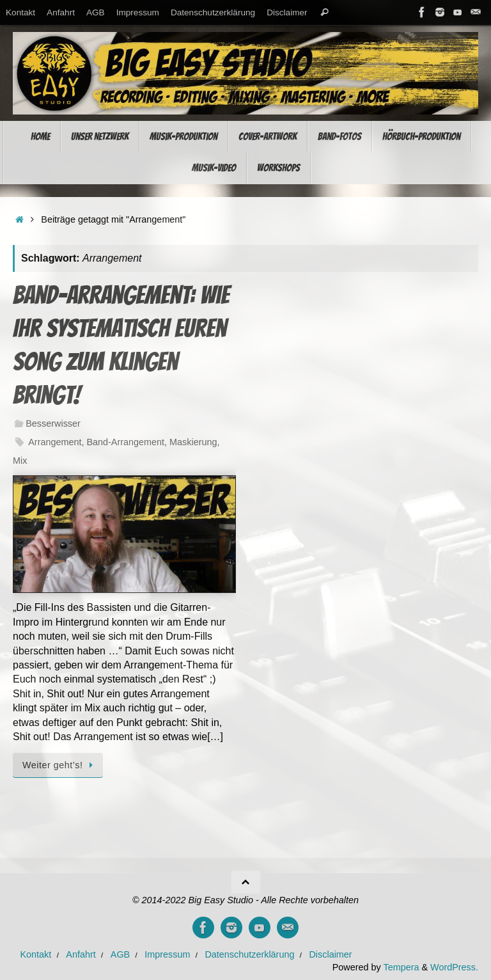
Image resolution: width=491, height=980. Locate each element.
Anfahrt (61, 12)
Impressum (138, 12)
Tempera (401, 967)
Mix (20, 461)
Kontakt (20, 12)
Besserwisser (53, 423)
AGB (96, 12)
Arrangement (55, 442)
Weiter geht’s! (60, 765)
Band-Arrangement (125, 442)
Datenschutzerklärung (213, 12)
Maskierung (193, 442)
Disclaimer (287, 12)
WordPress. (454, 967)
